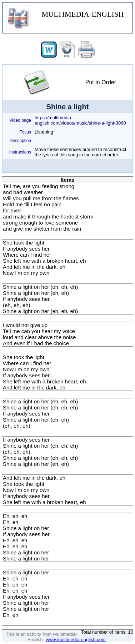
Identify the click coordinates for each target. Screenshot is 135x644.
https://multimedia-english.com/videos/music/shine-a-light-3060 (80, 120)
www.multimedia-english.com (76, 640)
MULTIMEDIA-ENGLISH (82, 14)
